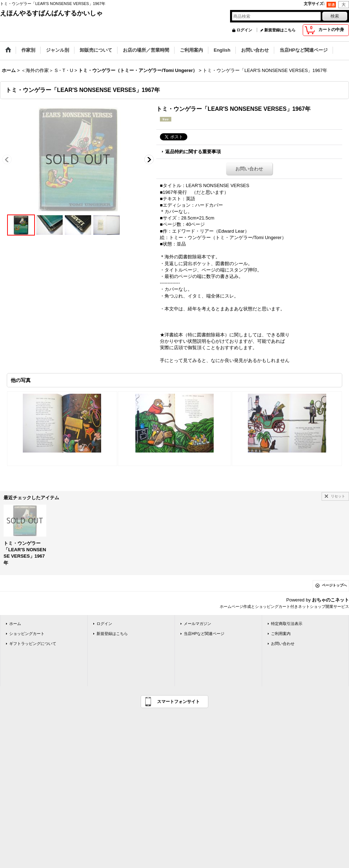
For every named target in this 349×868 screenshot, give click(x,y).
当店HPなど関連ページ (204, 634)
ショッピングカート (27, 634)
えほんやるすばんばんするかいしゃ (51, 13)
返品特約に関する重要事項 (193, 152)
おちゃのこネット (330, 600)
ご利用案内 (281, 634)
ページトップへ (334, 585)
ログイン (244, 30)
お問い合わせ (249, 169)
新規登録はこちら (280, 30)
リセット (338, 496)
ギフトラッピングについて (33, 644)
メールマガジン (197, 624)
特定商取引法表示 (287, 624)
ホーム (15, 624)
